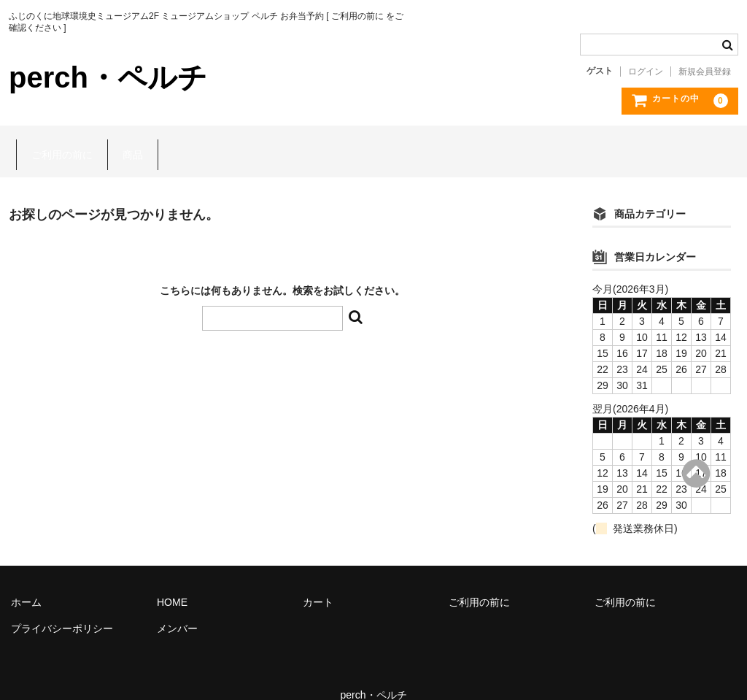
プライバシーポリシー (62, 607)
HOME (172, 581)
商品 (125, 141)
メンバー (177, 607)
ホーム (26, 581)
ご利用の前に (55, 141)
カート (318, 581)
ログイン (646, 72)
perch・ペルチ (108, 77)
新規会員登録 (705, 72)
